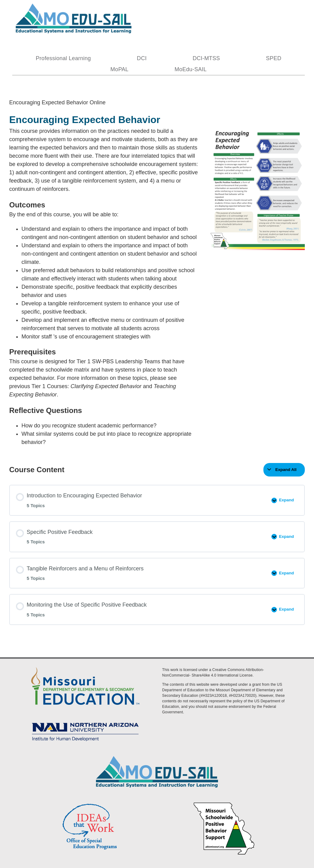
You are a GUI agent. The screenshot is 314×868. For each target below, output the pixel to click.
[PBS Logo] (224, 803)
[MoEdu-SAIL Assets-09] (85, 721)
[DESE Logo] (85, 666)
